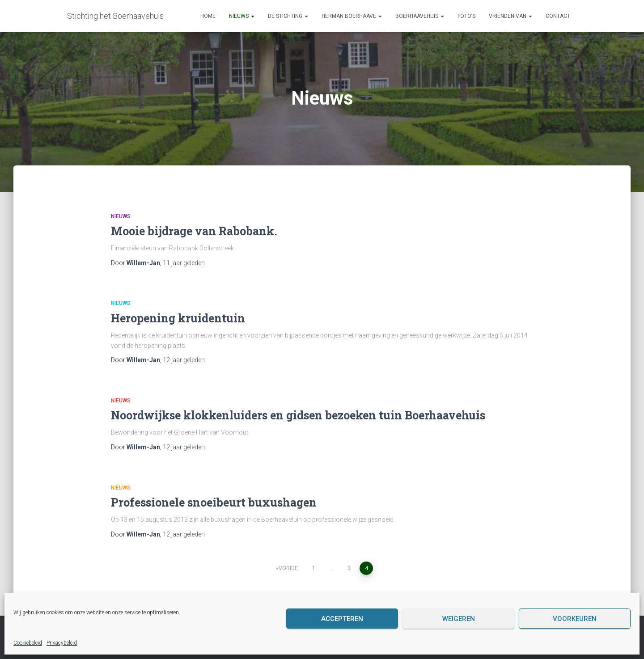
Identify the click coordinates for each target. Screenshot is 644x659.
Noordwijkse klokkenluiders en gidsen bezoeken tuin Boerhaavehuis (298, 415)
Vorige (288, 568)
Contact (558, 16)
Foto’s (466, 16)
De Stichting (288, 16)
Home (208, 16)
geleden (184, 263)
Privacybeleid (62, 643)
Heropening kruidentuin (178, 318)
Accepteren (342, 619)
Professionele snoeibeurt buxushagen (214, 502)
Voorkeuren (575, 619)
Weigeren (459, 619)
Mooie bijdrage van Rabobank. (194, 231)
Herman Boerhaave (352, 16)
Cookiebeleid (28, 643)
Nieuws (242, 16)
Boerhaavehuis (420, 16)
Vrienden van (511, 16)
